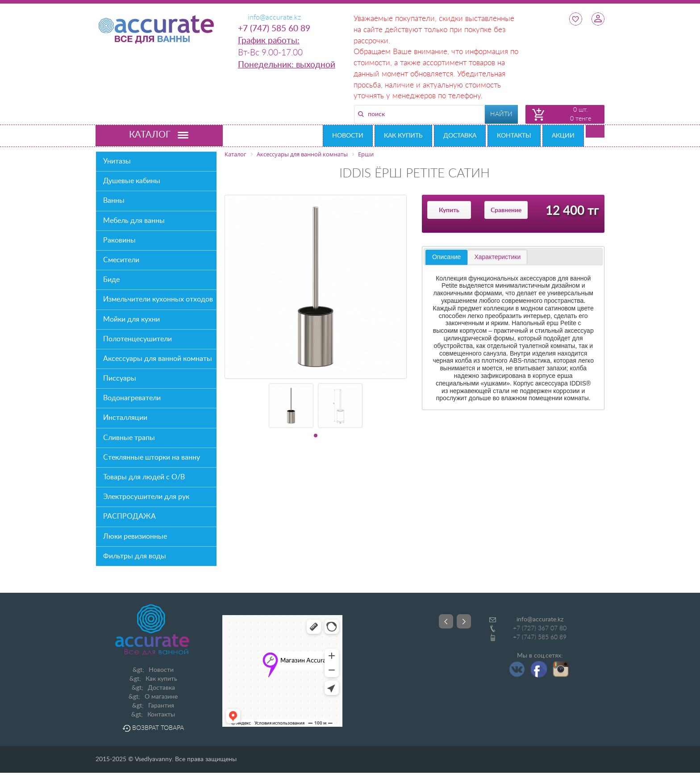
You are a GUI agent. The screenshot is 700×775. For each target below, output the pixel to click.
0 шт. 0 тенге (581, 114)
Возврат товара (153, 728)
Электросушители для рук (146, 497)
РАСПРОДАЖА (129, 516)
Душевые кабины (132, 181)
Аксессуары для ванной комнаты (158, 359)
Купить (449, 210)
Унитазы (117, 161)
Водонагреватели (132, 398)
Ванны (114, 201)
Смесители (121, 260)
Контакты (514, 136)
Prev (446, 621)
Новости (348, 136)
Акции (563, 136)
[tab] (446, 257)
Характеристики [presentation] (497, 257)
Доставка (460, 136)
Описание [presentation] (446, 257)
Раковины (119, 240)
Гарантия (161, 706)
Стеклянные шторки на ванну (152, 457)
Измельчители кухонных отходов (158, 299)
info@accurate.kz (540, 620)
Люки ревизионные (135, 536)
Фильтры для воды (135, 556)
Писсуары (120, 378)
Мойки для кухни (131, 319)
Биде (111, 280)
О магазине (161, 697)
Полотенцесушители (137, 339)
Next (464, 621)
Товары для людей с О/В (144, 477)
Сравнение (506, 210)
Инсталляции (125, 418)
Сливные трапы (129, 438)
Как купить (403, 136)
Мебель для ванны (134, 221)
